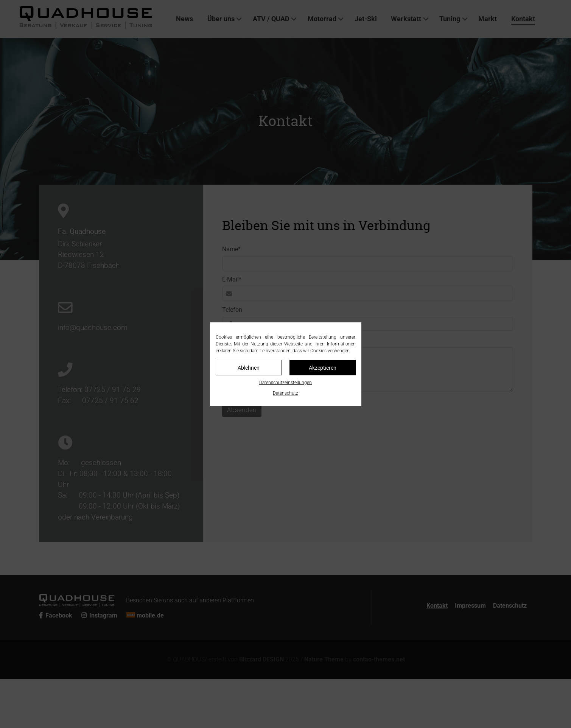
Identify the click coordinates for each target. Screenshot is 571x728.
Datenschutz (285, 393)
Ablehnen (249, 368)
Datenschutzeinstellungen (285, 383)
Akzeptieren (323, 368)
